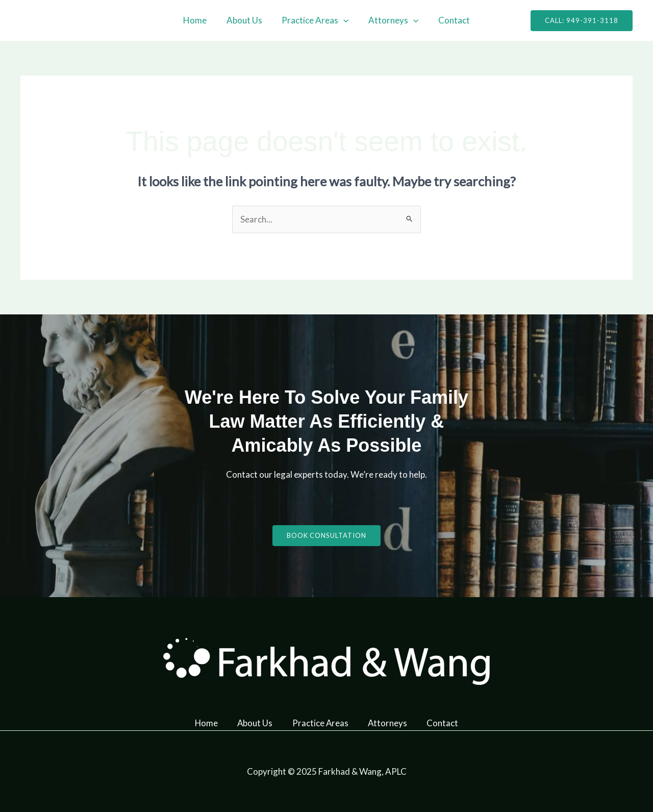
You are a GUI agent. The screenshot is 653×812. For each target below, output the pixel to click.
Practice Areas (315, 20)
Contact (449, 20)
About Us (246, 20)
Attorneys (391, 20)
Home (199, 20)
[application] (343, 20)
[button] (582, 21)
